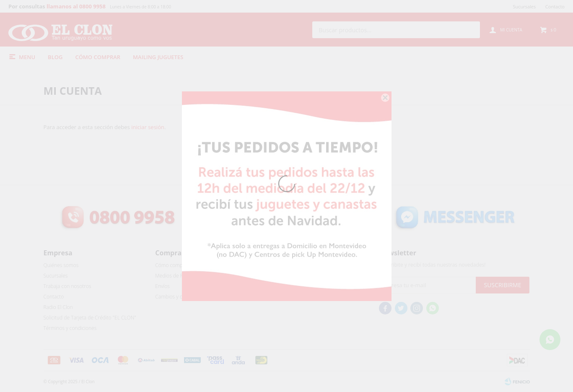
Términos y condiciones (70, 328)
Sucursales (524, 6)
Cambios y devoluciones (182, 297)
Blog (55, 57)
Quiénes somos (61, 265)
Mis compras (281, 276)
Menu (27, 57)
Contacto (555, 6)
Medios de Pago (173, 276)
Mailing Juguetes (158, 57)
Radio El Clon (58, 307)
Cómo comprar (98, 57)
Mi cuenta (278, 265)
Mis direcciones (284, 286)
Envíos (162, 286)
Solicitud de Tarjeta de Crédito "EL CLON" (90, 318)
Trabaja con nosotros (67, 286)
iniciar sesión (148, 127)
